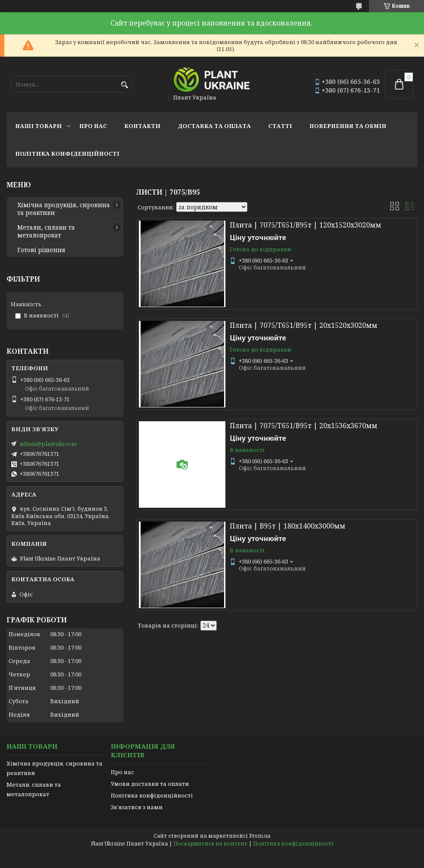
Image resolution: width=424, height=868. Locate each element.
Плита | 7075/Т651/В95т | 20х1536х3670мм (304, 426)
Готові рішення (41, 250)
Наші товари (39, 126)
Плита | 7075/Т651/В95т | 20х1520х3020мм (304, 325)
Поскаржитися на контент (210, 844)
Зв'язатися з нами (137, 807)
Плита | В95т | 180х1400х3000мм (287, 526)
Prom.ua (260, 836)
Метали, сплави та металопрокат (46, 231)
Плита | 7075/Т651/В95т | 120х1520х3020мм (305, 225)
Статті (280, 126)
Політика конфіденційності (67, 154)
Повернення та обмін (348, 126)
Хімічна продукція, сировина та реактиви (64, 209)
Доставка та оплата (214, 126)
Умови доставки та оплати (150, 784)
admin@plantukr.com (48, 444)
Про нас (93, 126)
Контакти (142, 126)
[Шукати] (124, 85)
